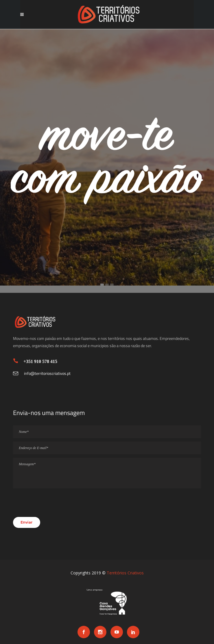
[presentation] (57, 505)
